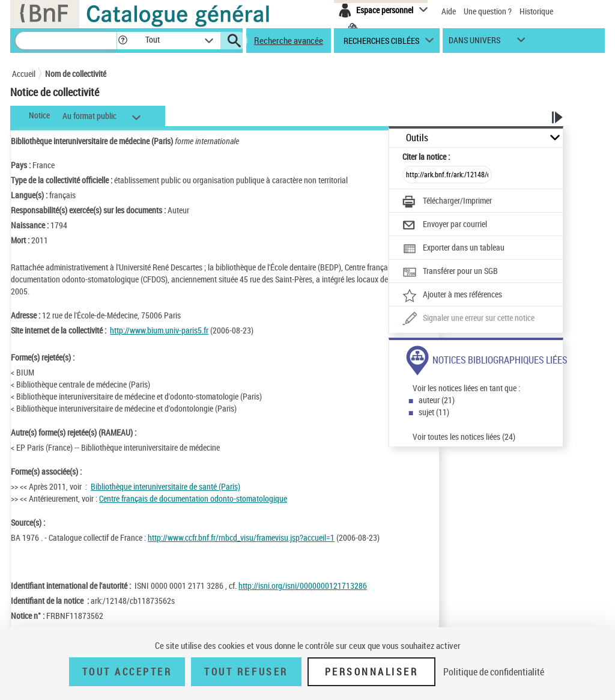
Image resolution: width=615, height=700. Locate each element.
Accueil (24, 74)
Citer (426, 157)
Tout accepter (127, 672)
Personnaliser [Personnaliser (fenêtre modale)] (372, 672)
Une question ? (488, 11)
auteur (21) (437, 400)
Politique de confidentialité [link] (494, 672)
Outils (417, 138)
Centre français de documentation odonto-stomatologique (193, 498)
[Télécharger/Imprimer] (447, 202)
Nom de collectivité (76, 74)
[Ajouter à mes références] (452, 296)
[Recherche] (66, 41)
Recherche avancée (289, 40)
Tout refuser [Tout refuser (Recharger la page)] (246, 672)
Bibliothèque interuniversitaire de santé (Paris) (165, 486)
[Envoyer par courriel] (445, 225)
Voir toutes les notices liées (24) (464, 437)
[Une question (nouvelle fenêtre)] (468, 319)
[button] (123, 41)
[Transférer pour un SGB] (450, 272)
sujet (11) (434, 412)
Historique (536, 11)
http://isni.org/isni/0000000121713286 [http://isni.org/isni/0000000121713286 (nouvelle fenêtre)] (303, 586)
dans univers (474, 43)
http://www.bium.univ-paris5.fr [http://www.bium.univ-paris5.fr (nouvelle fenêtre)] (159, 330)
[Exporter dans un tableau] (453, 249)
